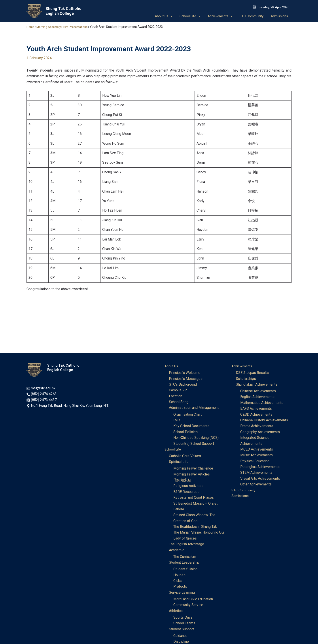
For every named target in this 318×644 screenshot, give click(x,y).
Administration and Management (194, 408)
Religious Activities (188, 486)
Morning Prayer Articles (192, 474)
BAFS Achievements (256, 409)
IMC (177, 420)
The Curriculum (185, 557)
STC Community (244, 490)
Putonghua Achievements (260, 467)
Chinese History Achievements (264, 420)
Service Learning (182, 593)
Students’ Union (185, 570)
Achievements (242, 366)
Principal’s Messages (186, 379)
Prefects (180, 587)
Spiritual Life (179, 462)
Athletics (176, 611)
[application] (173, 15)
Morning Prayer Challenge (193, 469)
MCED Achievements (257, 450)
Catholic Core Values (185, 456)
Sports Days (183, 618)
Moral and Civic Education (193, 600)
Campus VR (178, 390)
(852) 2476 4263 (44, 394)
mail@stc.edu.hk (43, 388)
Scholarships (246, 379)
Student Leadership (184, 563)
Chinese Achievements (258, 391)
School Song (179, 402)
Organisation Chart (187, 415)
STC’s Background (183, 385)
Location (176, 396)
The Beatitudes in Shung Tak (195, 527)
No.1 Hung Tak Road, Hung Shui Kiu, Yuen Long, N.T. (70, 406)
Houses (179, 575)
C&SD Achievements (256, 415)
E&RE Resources (186, 492)
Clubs (178, 581)
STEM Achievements (256, 473)
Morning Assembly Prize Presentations (64, 27)
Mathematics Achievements (262, 403)
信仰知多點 (182, 480)
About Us (172, 366)
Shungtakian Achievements (257, 385)
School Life (173, 450)
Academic (177, 550)
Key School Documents (191, 426)
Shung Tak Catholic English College (63, 11)
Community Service (188, 605)
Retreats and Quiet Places (194, 498)
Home (31, 27)
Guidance (180, 636)
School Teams (184, 624)
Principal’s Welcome (185, 373)
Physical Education (255, 461)
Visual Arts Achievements (260, 479)
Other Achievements (256, 484)
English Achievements (257, 397)
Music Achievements (256, 455)
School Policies (185, 432)
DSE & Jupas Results (252, 373)
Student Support (181, 630)
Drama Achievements (257, 426)
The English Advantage (186, 545)
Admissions (241, 496)
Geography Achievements (260, 432)
